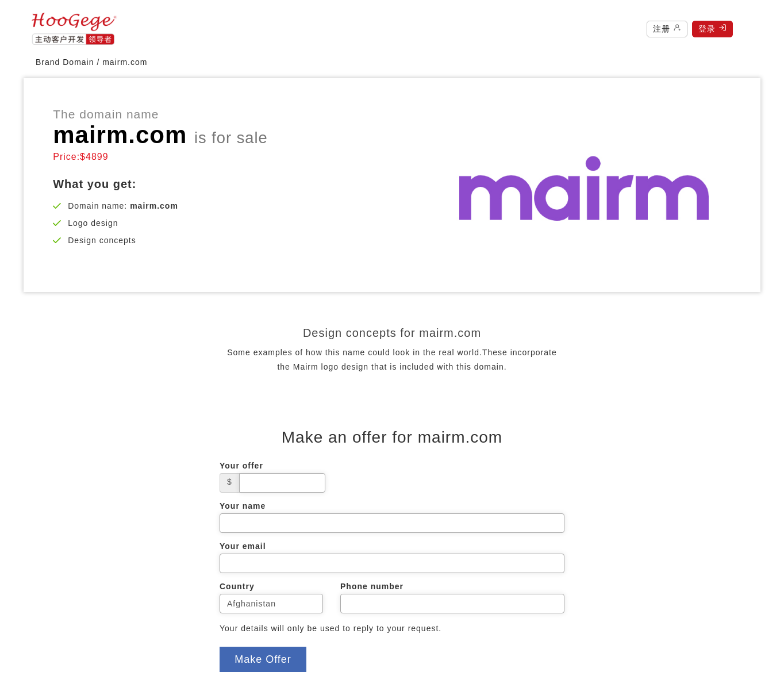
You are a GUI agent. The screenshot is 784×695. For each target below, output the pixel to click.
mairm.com (125, 62)
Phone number (372, 586)
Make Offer (263, 659)
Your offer (241, 466)
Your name (243, 506)
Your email (243, 546)
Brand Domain (65, 62)
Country (237, 586)
